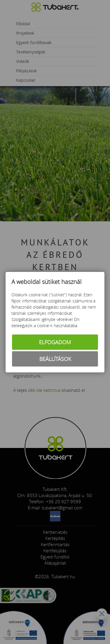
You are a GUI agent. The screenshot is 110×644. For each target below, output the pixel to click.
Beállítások (55, 359)
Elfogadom (55, 342)
